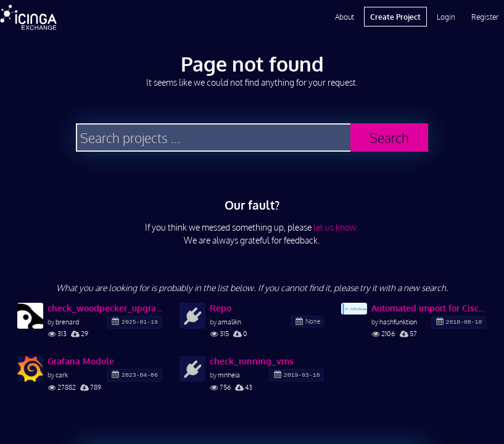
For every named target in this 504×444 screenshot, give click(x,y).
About (345, 17)
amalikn (229, 322)
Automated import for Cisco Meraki (429, 308)
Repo (221, 308)
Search (389, 138)
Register (485, 17)
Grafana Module (81, 361)
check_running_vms (252, 361)
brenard (67, 322)
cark (62, 375)
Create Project (395, 17)
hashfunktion (398, 322)
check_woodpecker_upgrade (105, 308)
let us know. (336, 227)
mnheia (229, 375)
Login (446, 17)
